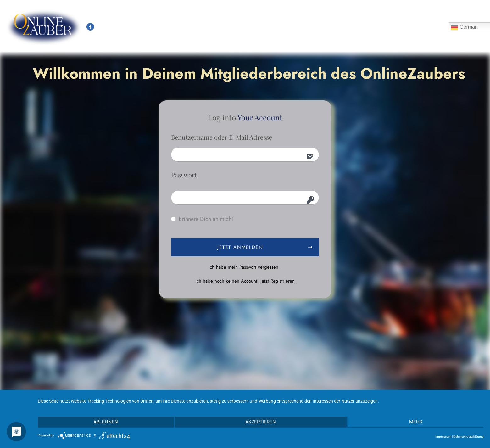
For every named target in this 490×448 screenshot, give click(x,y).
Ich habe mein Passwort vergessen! (244, 267)
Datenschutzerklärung (468, 437)
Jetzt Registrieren (278, 281)
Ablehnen (104, 422)
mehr (417, 422)
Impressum (443, 437)
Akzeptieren (261, 422)
